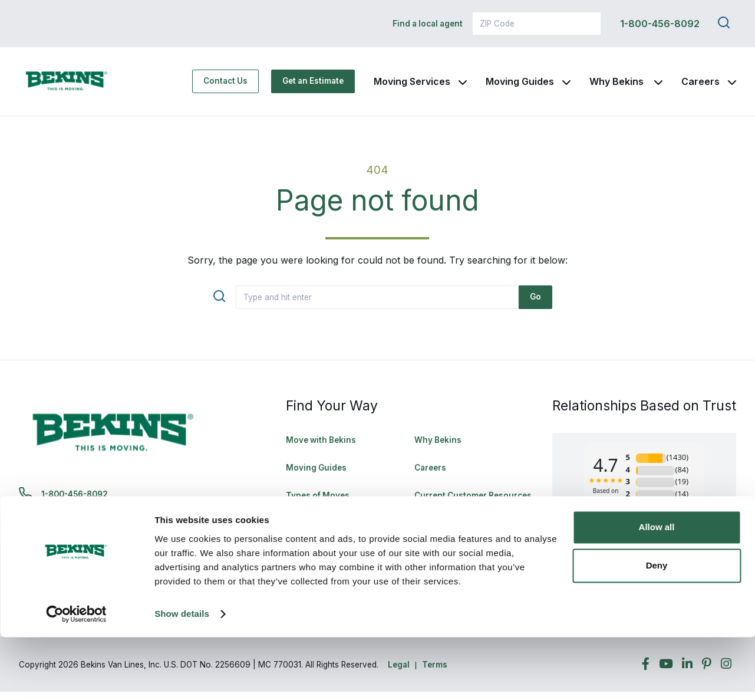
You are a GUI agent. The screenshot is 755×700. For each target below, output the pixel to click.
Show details (182, 677)
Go (535, 305)
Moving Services (412, 86)
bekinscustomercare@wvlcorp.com (114, 532)
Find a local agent (428, 24)
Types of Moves (318, 504)
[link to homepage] (78, 86)
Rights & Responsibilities (464, 531)
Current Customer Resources (473, 504)
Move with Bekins (321, 448)
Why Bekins (618, 86)
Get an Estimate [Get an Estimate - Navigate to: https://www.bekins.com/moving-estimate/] (313, 85)
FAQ (294, 531)
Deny (657, 628)
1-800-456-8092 (660, 24)
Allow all (657, 590)
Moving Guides (520, 86)
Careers (700, 86)
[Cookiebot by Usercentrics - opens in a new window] (76, 677)
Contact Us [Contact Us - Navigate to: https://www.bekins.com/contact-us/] (225, 85)
